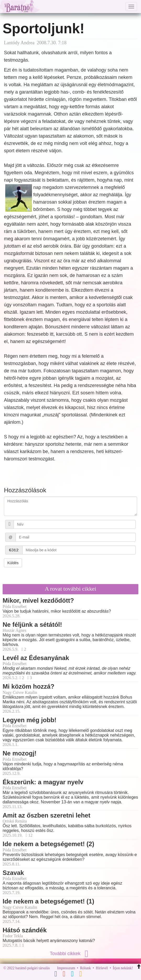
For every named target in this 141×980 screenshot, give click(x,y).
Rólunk (85, 968)
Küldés (13, 563)
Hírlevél (102, 968)
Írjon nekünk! (123, 968)
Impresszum (66, 968)
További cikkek (70, 954)
